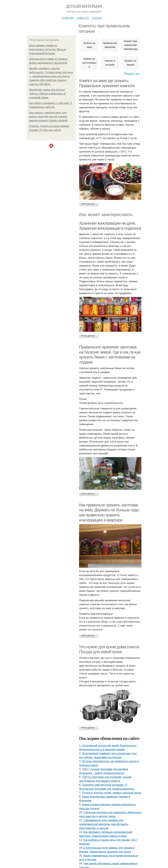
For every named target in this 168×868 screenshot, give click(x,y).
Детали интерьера (84, 6)
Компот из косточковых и (89, 63)
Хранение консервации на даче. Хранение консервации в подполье (110, 226)
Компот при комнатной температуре (131, 45)
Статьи (97, 18)
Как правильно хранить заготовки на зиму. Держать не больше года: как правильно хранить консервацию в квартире (109, 512)
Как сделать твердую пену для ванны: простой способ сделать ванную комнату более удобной (48, 117)
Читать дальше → (89, 204)
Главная (68, 18)
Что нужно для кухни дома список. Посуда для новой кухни (109, 649)
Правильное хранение (110, 45)
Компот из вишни (130, 63)
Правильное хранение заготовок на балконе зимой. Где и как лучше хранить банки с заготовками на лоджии (110, 355)
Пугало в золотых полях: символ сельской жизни (112, 793)
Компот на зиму (89, 45)
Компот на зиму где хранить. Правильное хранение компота (107, 83)
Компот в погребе (110, 63)
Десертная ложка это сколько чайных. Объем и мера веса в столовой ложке (47, 94)
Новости (83, 18)
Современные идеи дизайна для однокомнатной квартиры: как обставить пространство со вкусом (104, 824)
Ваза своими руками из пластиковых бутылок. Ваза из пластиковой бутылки (48, 49)
